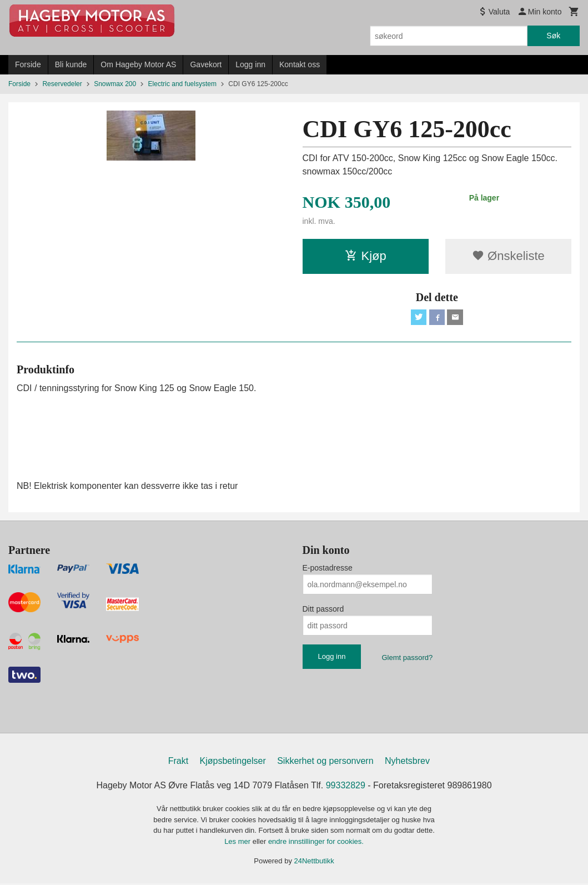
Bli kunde (71, 64)
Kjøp (366, 256)
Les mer (238, 843)
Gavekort (206, 64)
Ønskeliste (508, 256)
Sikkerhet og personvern (325, 763)
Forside (28, 64)
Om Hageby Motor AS (138, 64)
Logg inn (250, 64)
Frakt (178, 763)
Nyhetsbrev (407, 763)
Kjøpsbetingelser (233, 763)
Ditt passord (323, 611)
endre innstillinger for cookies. (316, 843)
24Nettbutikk (314, 863)
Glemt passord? (407, 660)
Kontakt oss (300, 64)
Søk (553, 36)
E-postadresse (328, 570)
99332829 (346, 787)
